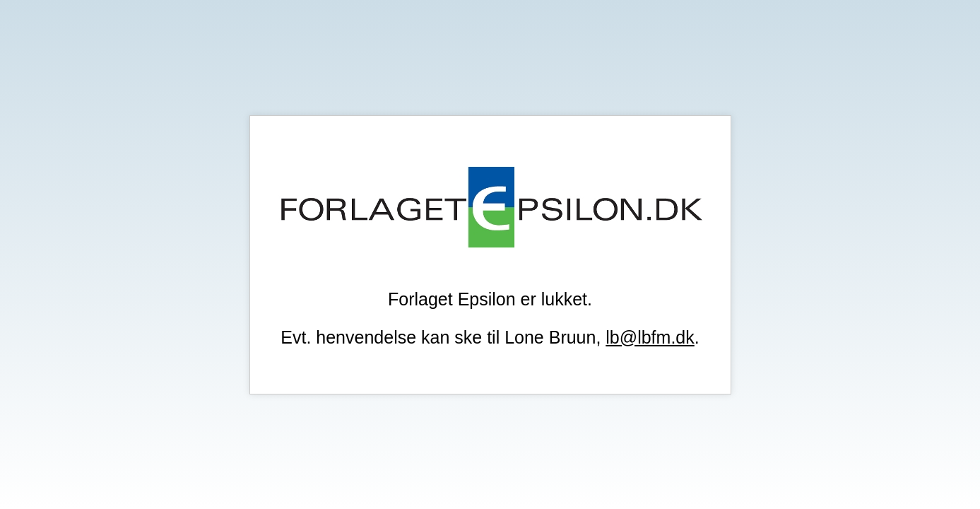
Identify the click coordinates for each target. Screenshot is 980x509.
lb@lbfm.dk (650, 337)
